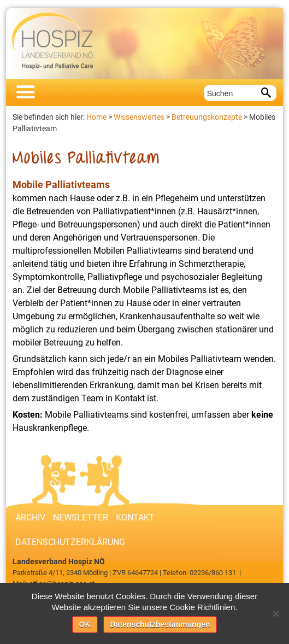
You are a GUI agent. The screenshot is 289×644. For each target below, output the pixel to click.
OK (85, 624)
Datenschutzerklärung (70, 542)
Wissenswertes (139, 117)
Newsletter (81, 517)
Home (96, 117)
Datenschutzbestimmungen (160, 624)
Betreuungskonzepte (207, 117)
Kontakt (135, 517)
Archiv (30, 517)
